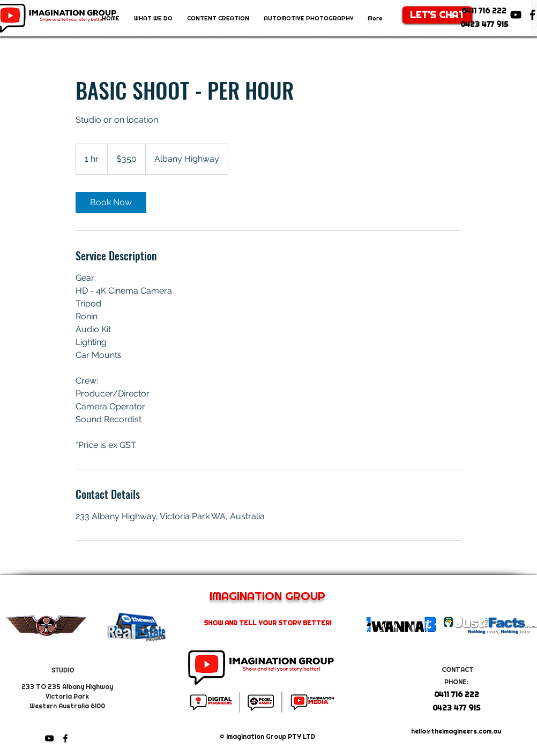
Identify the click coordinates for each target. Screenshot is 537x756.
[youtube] (516, 15)
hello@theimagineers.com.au (456, 731)
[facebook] (65, 738)
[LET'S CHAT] (437, 15)
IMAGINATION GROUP (267, 596)
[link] (111, 203)
